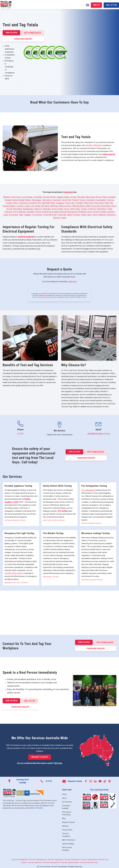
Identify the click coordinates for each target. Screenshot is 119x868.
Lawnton (20, 205)
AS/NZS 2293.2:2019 (13, 573)
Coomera (110, 200)
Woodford (111, 214)
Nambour (38, 208)
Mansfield (54, 205)
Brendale (81, 197)
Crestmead (23, 203)
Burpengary (37, 200)
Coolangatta (100, 200)
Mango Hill (39, 205)
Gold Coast (16, 197)
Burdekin (112, 197)
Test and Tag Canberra (51, 861)
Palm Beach (102, 208)
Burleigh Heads (11, 200)
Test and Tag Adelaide (19, 858)
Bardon (53, 197)
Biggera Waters (63, 197)
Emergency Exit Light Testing (16, 582)
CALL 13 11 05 (111, 5)
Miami (88, 205)
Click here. (58, 762)
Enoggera (60, 203)
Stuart (90, 211)
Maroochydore (65, 205)
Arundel (46, 197)
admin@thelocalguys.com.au (99, 433)
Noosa (66, 208)
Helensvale (88, 203)
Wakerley (102, 214)
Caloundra (56, 200)
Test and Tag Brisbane (89, 858)
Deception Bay (35, 203)
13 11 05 (20, 433)
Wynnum (57, 217)
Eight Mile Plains (48, 203)
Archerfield (38, 197)
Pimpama (8, 211)
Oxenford (92, 208)
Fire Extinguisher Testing (91, 523)
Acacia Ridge (27, 197)
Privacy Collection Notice (43, 297)
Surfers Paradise (100, 211)
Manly (47, 205)
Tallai (21, 214)
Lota (32, 205)
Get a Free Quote (33, 33)
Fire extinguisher (88, 490)
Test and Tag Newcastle (70, 861)
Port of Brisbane (19, 211)
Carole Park (66, 200)
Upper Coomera (73, 214)
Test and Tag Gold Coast (89, 861)
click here (72, 281)
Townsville (62, 214)
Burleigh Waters (24, 200)
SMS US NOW (11, 33)
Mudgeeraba (28, 208)
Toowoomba (37, 214)
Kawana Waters (9, 205)
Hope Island (99, 203)
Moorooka (96, 205)
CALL (30, 700)
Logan (27, 205)
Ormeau (84, 208)
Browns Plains (102, 197)
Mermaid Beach (79, 205)
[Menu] (88, 5)
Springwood (72, 211)
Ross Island (54, 211)
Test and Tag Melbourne (38, 858)
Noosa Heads (57, 208)
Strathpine (82, 211)
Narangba (47, 208)
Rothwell (63, 211)
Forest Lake (70, 203)
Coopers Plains (12, 203)
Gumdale (79, 203)
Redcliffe (30, 211)
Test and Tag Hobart (72, 858)
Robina (38, 211)
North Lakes (75, 208)
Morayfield (18, 208)
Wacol (95, 214)
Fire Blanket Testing (51, 576)
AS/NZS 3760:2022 (94, 145)
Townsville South (50, 214)
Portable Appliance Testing (15, 520)
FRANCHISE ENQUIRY (23, 39)
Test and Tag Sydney (55, 858)
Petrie (110, 208)
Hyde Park (109, 203)
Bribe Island (90, 197)
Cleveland (90, 200)
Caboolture (47, 200)
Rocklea (45, 211)
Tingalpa (27, 214)
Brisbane (7, 197)
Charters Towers (79, 200)
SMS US (96, 5)
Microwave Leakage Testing (92, 579)
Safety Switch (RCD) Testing (54, 520)
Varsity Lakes (86, 214)
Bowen (74, 197)
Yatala (64, 217)
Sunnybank (13, 214)
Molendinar (106, 205)
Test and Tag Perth (35, 861)
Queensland (68, 192)
